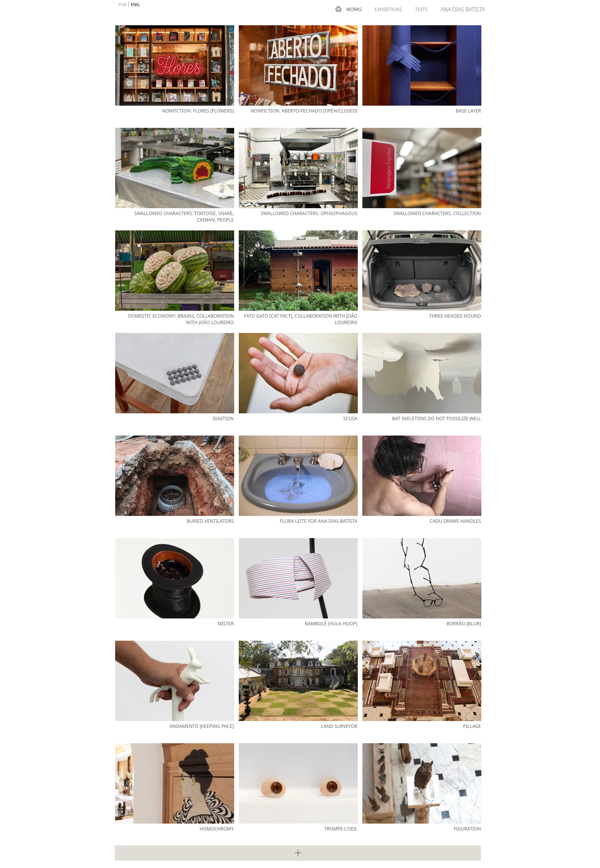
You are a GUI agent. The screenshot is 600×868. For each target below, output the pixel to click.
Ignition (223, 418)
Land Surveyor (339, 726)
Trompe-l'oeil (341, 829)
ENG (135, 4)
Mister (226, 624)
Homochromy (217, 829)
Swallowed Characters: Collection (437, 213)
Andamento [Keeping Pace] (202, 726)
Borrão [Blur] (464, 624)
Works (354, 9)
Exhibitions (388, 9)
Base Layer (468, 111)
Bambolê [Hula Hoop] (331, 624)
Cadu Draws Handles (455, 521)
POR (122, 4)
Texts (421, 9)
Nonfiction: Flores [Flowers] (198, 111)
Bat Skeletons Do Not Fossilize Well (437, 418)
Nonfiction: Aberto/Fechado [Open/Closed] (304, 111)
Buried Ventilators (210, 521)
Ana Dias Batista (463, 9)
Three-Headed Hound (455, 316)
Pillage (472, 726)
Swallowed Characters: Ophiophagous (309, 213)
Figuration (467, 829)
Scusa (350, 418)
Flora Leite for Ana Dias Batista (319, 521)
